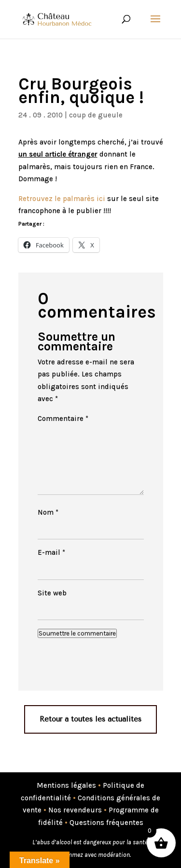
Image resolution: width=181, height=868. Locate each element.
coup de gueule (96, 115)
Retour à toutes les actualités (90, 719)
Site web (52, 593)
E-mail (51, 552)
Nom (48, 512)
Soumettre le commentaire (77, 633)
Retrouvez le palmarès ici (62, 199)
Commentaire (63, 419)
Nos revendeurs (75, 810)
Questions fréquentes (106, 823)
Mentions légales (66, 785)
